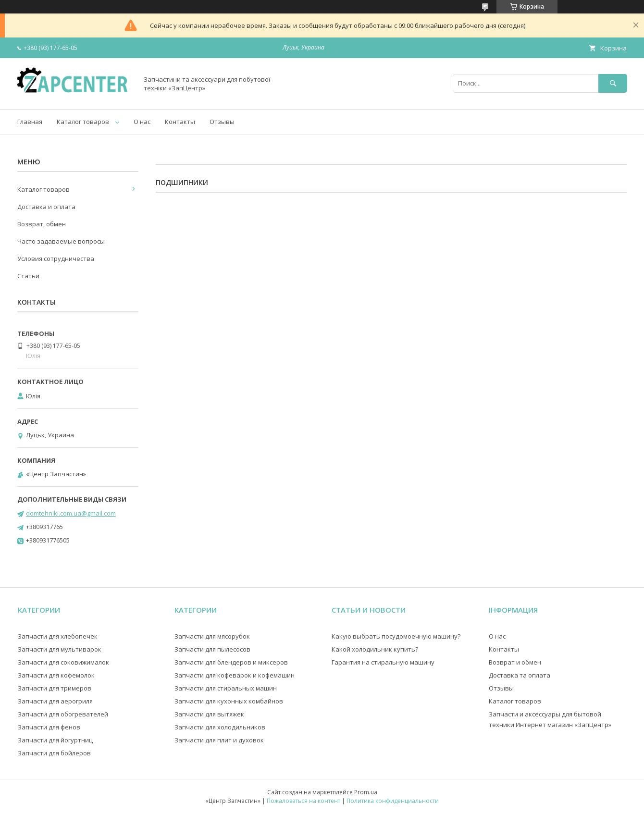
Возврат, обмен (42, 224)
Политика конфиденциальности (393, 801)
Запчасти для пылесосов (212, 649)
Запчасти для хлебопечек (58, 636)
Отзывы (222, 122)
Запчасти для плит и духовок (219, 740)
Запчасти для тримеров (55, 688)
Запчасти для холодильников (220, 727)
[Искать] (613, 83)
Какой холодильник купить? (375, 649)
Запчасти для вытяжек (209, 714)
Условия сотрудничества (56, 259)
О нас (142, 122)
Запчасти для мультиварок (60, 649)
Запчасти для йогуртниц (55, 740)
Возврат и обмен (515, 662)
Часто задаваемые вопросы (61, 241)
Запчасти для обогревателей (63, 714)
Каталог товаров (83, 122)
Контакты (180, 122)
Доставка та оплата (520, 675)
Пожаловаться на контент (303, 801)
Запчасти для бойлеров (54, 753)
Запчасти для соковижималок (63, 662)
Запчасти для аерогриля (55, 701)
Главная (30, 122)
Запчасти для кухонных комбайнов (229, 701)
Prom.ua (366, 792)
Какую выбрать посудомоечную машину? (396, 636)
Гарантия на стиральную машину (383, 662)
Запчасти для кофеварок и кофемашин (235, 675)
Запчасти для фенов (49, 727)
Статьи (28, 276)
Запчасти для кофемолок (56, 675)
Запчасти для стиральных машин (226, 688)
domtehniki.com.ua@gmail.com (71, 513)
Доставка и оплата (46, 207)
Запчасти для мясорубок (212, 636)
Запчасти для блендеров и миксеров (231, 662)
